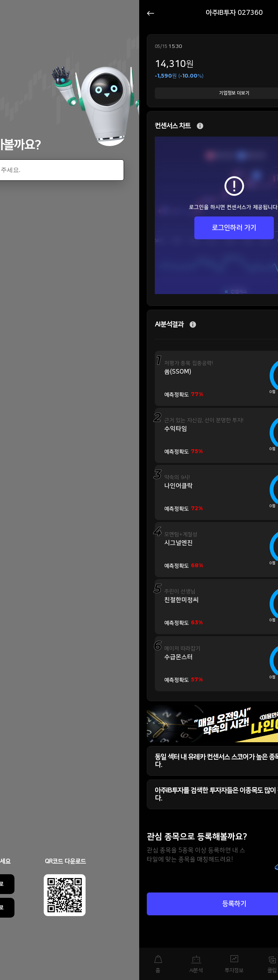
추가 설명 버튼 (200, 126)
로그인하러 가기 (234, 228)
